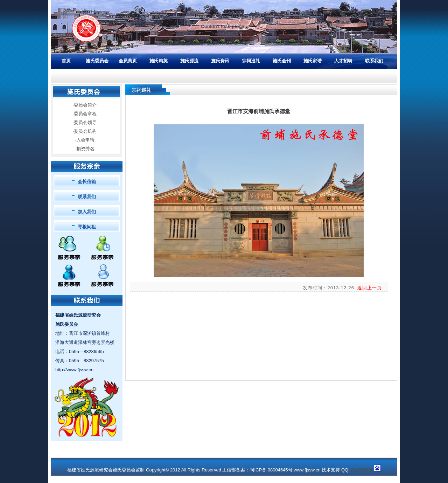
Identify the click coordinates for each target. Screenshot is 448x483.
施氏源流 (189, 61)
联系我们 (374, 61)
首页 (66, 61)
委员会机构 (85, 131)
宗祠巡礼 (251, 61)
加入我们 (87, 212)
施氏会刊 (282, 61)
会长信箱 (87, 182)
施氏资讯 (220, 61)
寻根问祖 (87, 227)
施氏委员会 (97, 61)
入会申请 (85, 140)
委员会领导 (85, 122)
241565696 (362, 470)
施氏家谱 (313, 61)
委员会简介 (85, 105)
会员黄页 (128, 61)
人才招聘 (343, 61)
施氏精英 (159, 61)
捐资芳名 (85, 149)
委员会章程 (85, 114)
